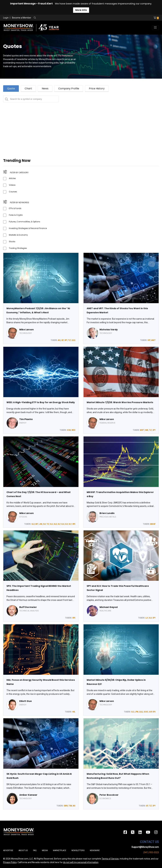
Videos (12, 185)
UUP (150, 712)
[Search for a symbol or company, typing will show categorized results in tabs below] (31, 99)
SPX (74, 524)
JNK (41, 524)
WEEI (73, 430)
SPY (66, 340)
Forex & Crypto (16, 215)
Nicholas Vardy (109, 330)
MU (74, 806)
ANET (153, 340)
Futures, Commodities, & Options (25, 222)
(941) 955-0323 (151, 852)
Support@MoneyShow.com (145, 847)
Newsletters (78, 850)
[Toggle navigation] (155, 28)
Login (6, 18)
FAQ (35, 850)
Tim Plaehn (26, 419)
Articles (12, 178)
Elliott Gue (26, 701)
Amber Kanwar (28, 795)
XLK (63, 524)
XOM (69, 430)
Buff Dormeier (28, 607)
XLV (66, 524)
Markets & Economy (18, 235)
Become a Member (22, 18)
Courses (13, 192)
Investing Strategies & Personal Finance (28, 228)
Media (45, 850)
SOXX (146, 712)
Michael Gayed (109, 607)
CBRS (66, 806)
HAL (74, 712)
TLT (69, 340)
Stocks (12, 242)
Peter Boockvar (109, 795)
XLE (55, 524)
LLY (147, 618)
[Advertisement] (81, 124)
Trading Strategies (18, 248)
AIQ (59, 340)
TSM (70, 806)
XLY (70, 524)
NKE (147, 430)
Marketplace (60, 850)
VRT (149, 340)
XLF (59, 524)
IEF (62, 340)
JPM (137, 712)
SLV (44, 524)
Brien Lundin (107, 513)
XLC (51, 524)
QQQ (73, 340)
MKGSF (153, 524)
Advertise (8, 850)
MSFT (142, 430)
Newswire (95, 850)
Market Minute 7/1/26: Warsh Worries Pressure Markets (120, 402)
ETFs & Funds (15, 208)
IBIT (37, 524)
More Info (81, 10)
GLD (33, 524)
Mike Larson (26, 330)
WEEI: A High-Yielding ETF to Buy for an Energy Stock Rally (41, 402)
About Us (23, 850)
